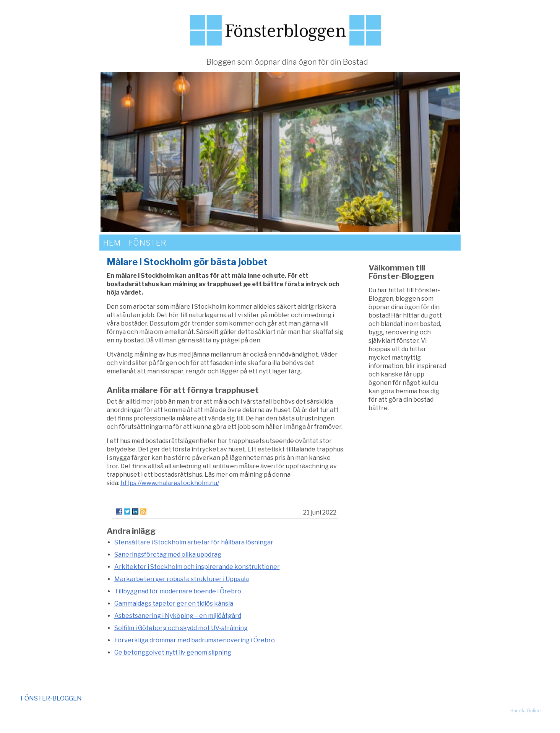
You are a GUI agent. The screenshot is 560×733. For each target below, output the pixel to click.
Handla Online (525, 711)
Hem (112, 243)
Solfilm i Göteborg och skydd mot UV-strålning (181, 628)
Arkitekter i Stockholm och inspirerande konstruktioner (197, 567)
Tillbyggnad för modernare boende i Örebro (178, 591)
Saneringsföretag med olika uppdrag (168, 555)
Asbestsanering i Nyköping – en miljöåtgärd (178, 616)
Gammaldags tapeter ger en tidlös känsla (174, 604)
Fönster (148, 243)
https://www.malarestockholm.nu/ (170, 483)
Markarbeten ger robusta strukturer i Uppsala (182, 579)
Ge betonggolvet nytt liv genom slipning (173, 652)
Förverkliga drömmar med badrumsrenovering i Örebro (195, 640)
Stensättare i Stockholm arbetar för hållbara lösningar (194, 542)
